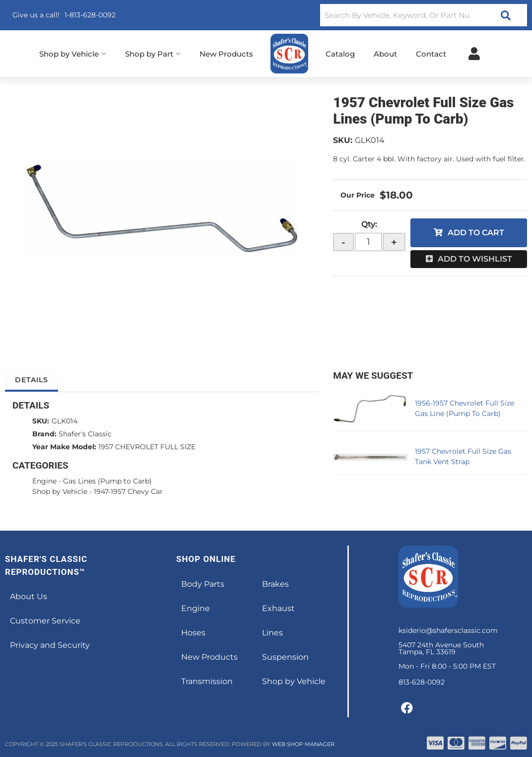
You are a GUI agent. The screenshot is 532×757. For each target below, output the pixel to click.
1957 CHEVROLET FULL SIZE (147, 447)
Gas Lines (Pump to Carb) (107, 481)
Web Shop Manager (303, 744)
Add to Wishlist (475, 259)
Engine (44, 481)
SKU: (343, 140)
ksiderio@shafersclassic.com (448, 630)
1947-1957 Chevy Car (128, 491)
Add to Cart (476, 233)
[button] (424, 15)
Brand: (44, 434)
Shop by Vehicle (60, 491)
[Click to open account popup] (474, 54)
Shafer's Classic (85, 434)
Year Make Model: (64, 447)
